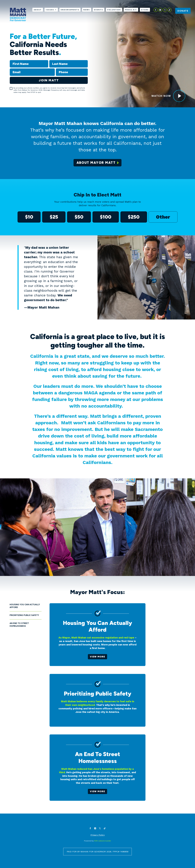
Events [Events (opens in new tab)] (99, 10)
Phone (56, 68)
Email (10, 68)
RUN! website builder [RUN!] (103, 841)
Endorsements (70, 10)
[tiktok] (170, 10)
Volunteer (114, 10)
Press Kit (131, 10)
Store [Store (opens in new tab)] (145, 10)
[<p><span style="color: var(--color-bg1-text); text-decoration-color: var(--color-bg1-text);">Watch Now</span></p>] (179, 96)
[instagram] (160, 10)
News (87, 10)
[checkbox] (11, 88)
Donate (183, 11)
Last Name (49, 60)
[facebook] (156, 10)
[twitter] (165, 10)
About (38, 10)
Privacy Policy (98, 835)
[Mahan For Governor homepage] (18, 15)
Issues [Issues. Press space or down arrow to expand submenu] (51, 10)
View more (97, 657)
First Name (10, 60)
